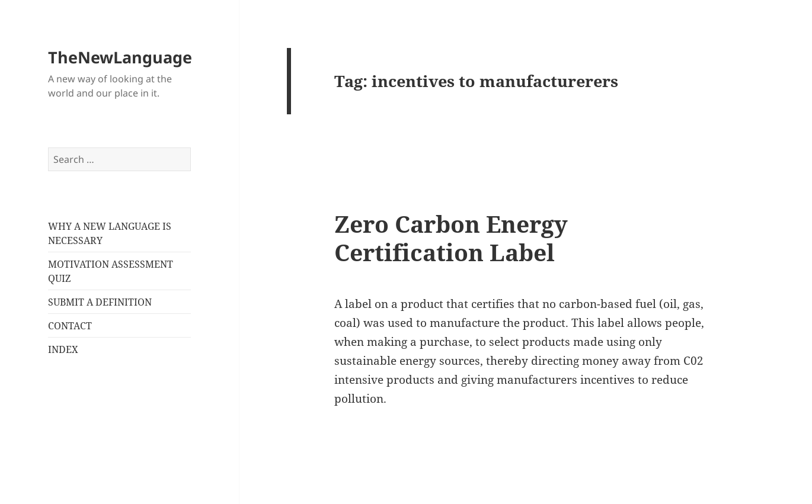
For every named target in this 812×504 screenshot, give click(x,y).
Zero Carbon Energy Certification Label (451, 238)
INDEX (63, 349)
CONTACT (70, 326)
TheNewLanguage (120, 57)
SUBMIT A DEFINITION (100, 302)
